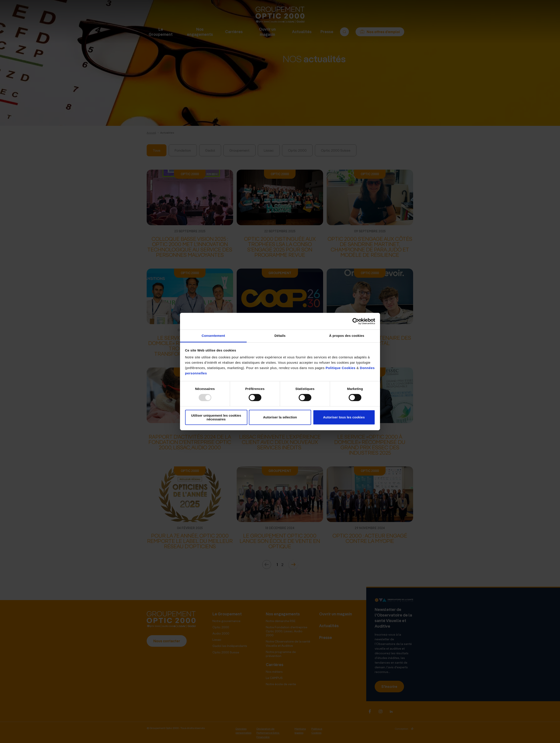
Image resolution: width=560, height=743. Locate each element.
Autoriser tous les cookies (344, 417)
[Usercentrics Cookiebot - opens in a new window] (356, 321)
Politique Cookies (340, 368)
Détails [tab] (280, 336)
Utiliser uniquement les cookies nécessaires (216, 417)
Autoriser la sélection (280, 417)
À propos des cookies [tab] (347, 336)
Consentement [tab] (213, 336)
